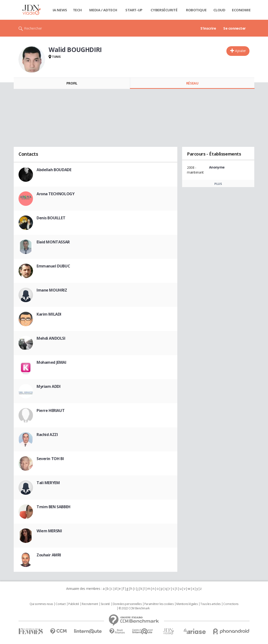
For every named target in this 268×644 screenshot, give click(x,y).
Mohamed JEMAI (51, 362)
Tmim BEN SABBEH (54, 507)
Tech (77, 10)
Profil (72, 83)
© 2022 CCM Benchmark (134, 608)
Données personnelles (127, 604)
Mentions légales (187, 604)
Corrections (231, 604)
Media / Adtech (103, 10)
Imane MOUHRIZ (52, 290)
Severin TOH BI (50, 459)
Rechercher (33, 28)
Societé (105, 604)
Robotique (196, 10)
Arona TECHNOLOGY (55, 194)
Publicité (74, 604)
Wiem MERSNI (49, 531)
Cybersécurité (164, 10)
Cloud (219, 10)
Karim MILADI (49, 314)
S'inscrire (208, 28)
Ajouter (240, 51)
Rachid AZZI (47, 435)
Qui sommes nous (41, 604)
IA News (60, 10)
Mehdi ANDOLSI (51, 338)
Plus (218, 184)
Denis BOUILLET (51, 218)
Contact (61, 604)
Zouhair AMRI (49, 555)
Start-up (134, 10)
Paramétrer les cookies (159, 604)
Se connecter (235, 28)
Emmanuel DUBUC (53, 266)
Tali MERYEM (48, 483)
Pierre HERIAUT (51, 410)
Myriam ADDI (48, 386)
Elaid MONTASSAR (53, 242)
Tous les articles (211, 604)
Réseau (192, 83)
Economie (241, 10)
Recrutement (90, 604)
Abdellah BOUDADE (54, 170)
